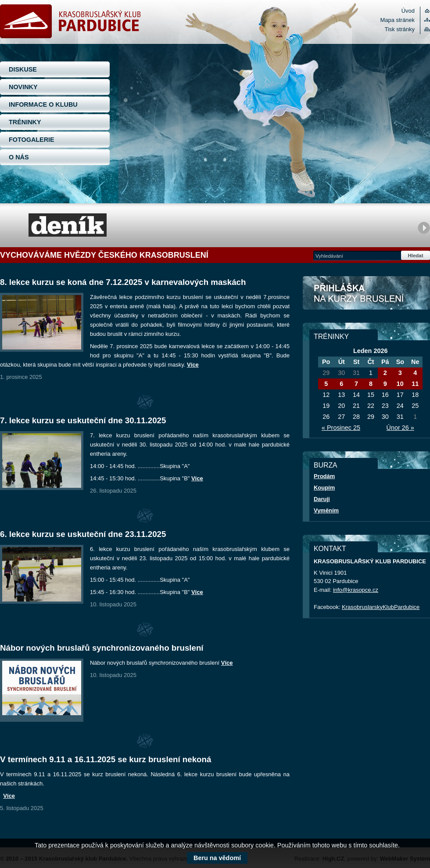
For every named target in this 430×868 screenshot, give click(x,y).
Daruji (322, 499)
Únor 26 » (400, 428)
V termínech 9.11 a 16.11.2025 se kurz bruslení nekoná (106, 759)
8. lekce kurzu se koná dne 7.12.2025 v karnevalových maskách (123, 282)
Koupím (324, 488)
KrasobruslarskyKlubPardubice (381, 607)
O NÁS (19, 157)
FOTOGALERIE (32, 140)
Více (193, 365)
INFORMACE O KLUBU (43, 104)
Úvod (408, 11)
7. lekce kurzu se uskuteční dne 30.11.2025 (83, 420)
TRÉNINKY (25, 122)
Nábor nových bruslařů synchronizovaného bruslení (102, 648)
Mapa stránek (398, 20)
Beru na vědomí (217, 858)
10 (400, 384)
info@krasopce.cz (356, 590)
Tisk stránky (400, 29)
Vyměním (326, 510)
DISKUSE (23, 69)
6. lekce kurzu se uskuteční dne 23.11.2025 (83, 534)
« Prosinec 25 (341, 428)
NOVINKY (23, 87)
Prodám (324, 476)
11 (415, 384)
